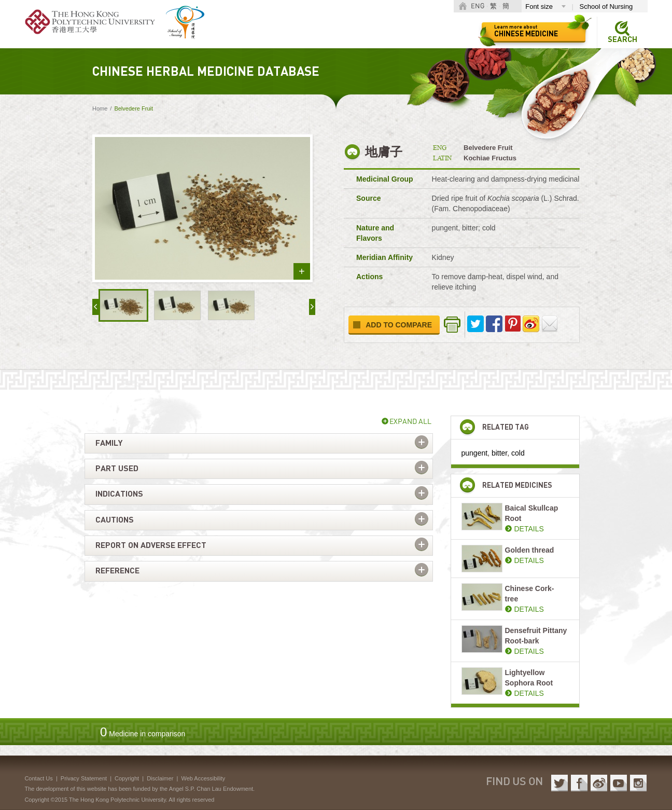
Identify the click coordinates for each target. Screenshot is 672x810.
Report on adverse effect (151, 545)
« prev (95, 307)
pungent (475, 453)
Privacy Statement (84, 778)
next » (312, 307)
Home (100, 108)
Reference (117, 571)
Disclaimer (160, 778)
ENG (478, 6)
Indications (119, 494)
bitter (499, 453)
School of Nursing (606, 6)
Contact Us (38, 778)
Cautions (115, 520)
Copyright (127, 778)
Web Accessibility (203, 778)
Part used (117, 469)
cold (518, 453)
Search (622, 40)
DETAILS (529, 529)
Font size (539, 6)
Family (109, 443)
